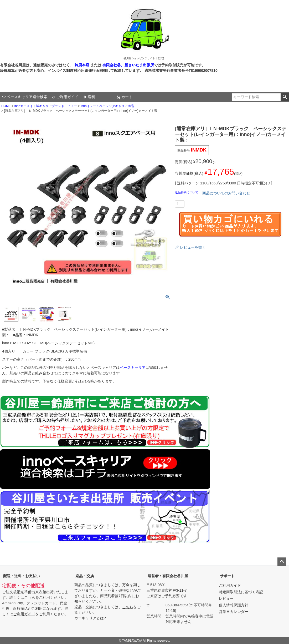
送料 (89, 97)
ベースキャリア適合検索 (25, 97)
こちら (30, 597)
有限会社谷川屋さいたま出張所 (128, 65)
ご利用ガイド (65, 97)
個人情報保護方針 (234, 605)
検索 (285, 97)
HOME (6, 106)
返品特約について (187, 192)
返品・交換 (85, 576)
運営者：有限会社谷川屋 (168, 576)
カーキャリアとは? (90, 618)
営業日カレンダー (234, 612)
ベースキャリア (133, 368)
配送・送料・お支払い (22, 576)
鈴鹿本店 (82, 65)
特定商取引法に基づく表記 (241, 592)
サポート (227, 576)
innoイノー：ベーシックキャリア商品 (107, 106)
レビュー (226, 598)
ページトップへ (282, 562)
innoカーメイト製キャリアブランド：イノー (46, 106)
